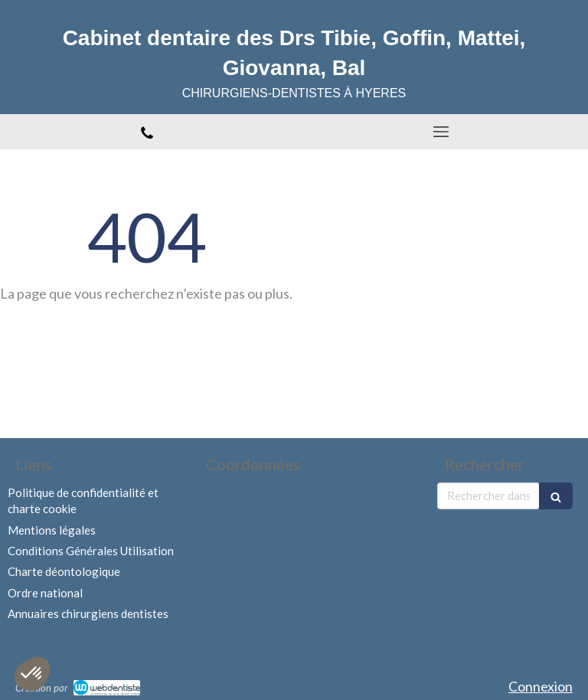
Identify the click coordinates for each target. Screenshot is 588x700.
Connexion (541, 686)
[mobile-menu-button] (441, 132)
